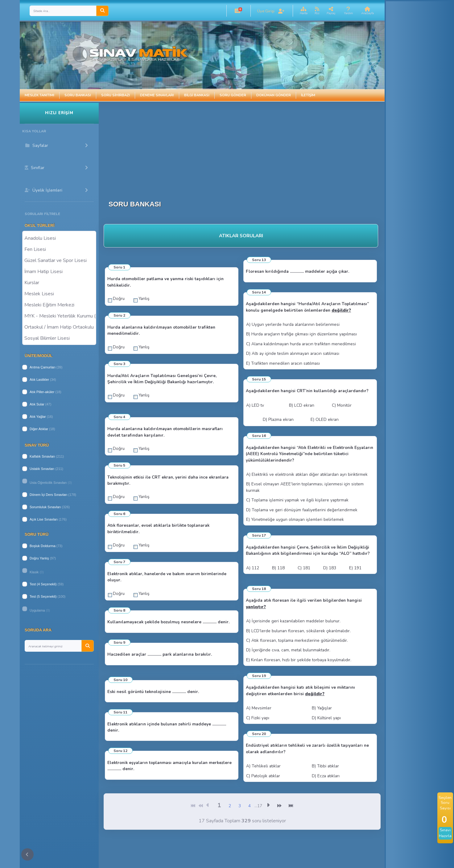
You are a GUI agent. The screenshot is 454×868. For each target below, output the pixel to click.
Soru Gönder (233, 95)
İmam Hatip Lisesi (59, 271)
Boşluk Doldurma (43, 546)
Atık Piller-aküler (42, 392)
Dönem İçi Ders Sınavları (48, 495)
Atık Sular (37, 404)
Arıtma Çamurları (43, 367)
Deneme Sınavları (157, 95)
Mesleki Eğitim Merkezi (59, 305)
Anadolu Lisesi (59, 238)
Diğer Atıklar (39, 429)
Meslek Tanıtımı (39, 95)
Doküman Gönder (274, 95)
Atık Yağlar (38, 417)
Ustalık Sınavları (42, 469)
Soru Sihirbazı (116, 95)
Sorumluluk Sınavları (45, 507)
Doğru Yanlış (39, 558)
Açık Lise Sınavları (44, 519)
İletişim (308, 95)
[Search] (63, 11)
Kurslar (59, 282)
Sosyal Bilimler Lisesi (59, 338)
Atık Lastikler (39, 380)
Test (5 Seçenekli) (43, 596)
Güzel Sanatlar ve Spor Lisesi (59, 260)
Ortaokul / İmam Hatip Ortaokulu (59, 327)
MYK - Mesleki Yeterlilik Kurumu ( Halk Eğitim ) (59, 316)
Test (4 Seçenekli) (43, 584)
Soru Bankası (78, 95)
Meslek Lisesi (59, 293)
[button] (238, 11)
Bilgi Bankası (197, 95)
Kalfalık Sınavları (42, 456)
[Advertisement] (217, 146)
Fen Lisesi (59, 249)
